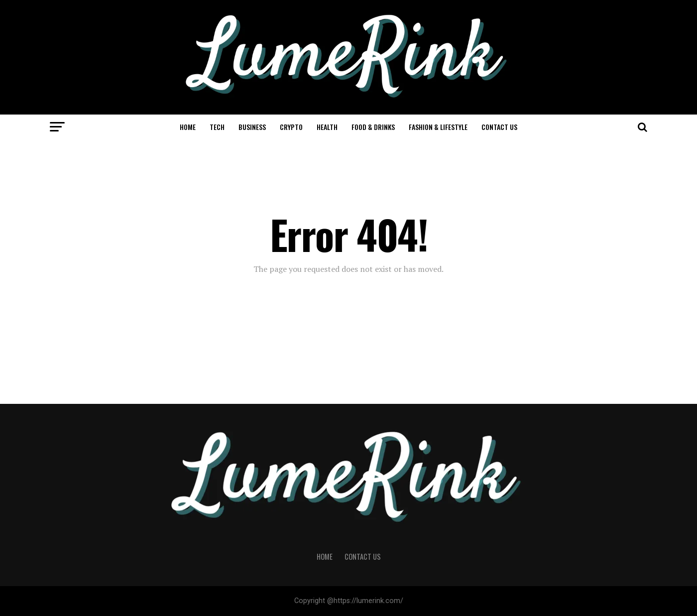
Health (327, 127)
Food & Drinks (373, 127)
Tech (217, 127)
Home (188, 127)
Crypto (291, 127)
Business (252, 127)
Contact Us (499, 127)
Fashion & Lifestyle (438, 127)
